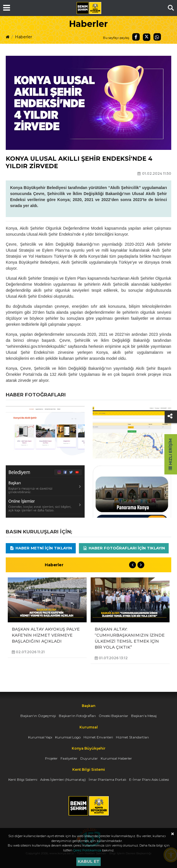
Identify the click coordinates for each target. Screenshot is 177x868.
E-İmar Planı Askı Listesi (149, 779)
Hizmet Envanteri (98, 737)
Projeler (51, 758)
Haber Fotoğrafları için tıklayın (124, 548)
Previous (133, 565)
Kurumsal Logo (68, 737)
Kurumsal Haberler (116, 758)
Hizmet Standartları (132, 737)
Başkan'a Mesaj (144, 716)
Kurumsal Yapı (40, 737)
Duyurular (89, 758)
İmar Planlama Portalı (107, 779)
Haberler (24, 37)
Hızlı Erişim (170, 454)
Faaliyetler (69, 758)
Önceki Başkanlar (113, 716)
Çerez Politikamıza (87, 850)
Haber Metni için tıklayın (41, 548)
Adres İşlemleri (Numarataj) (63, 779)
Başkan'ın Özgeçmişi (38, 716)
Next (141, 565)
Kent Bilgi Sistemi (23, 779)
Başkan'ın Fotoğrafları (77, 716)
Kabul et (89, 861)
